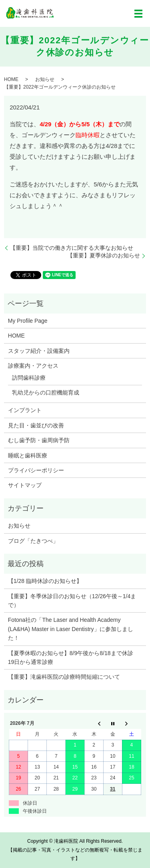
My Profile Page (28, 321)
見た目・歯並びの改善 (36, 425)
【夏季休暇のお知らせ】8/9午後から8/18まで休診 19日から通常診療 (73, 658)
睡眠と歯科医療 (28, 455)
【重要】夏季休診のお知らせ (104, 255)
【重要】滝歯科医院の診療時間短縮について (64, 677)
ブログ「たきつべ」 (33, 541)
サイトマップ (25, 485)
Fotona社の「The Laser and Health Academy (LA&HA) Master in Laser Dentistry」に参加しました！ (71, 629)
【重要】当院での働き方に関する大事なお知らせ (72, 248)
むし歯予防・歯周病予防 (39, 440)
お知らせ (45, 79)
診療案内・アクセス (33, 366)
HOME (11, 79)
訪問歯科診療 (29, 378)
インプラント (25, 410)
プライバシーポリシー (36, 470)
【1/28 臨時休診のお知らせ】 (45, 581)
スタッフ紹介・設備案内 (39, 351)
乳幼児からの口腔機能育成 (46, 393)
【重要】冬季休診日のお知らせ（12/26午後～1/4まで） (72, 601)
